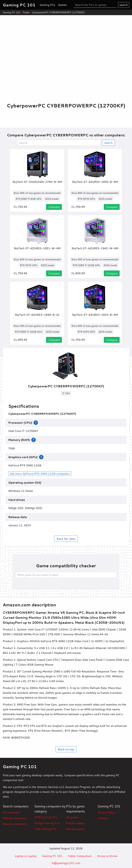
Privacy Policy (106, 812)
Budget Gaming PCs (47, 823)
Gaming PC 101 (12, 12)
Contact (103, 818)
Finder (26, 12)
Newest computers (15, 824)
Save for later (66, 539)
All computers (12, 812)
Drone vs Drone (107, 856)
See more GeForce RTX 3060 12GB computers (40, 474)
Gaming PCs (47, 5)
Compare (54, 207)
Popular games (75, 823)
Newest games (75, 829)
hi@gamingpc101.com (66, 863)
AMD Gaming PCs (46, 817)
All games (72, 817)
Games (62, 5)
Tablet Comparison (80, 856)
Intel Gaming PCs (45, 829)
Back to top (66, 749)
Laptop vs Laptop (26, 856)
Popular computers (15, 818)
